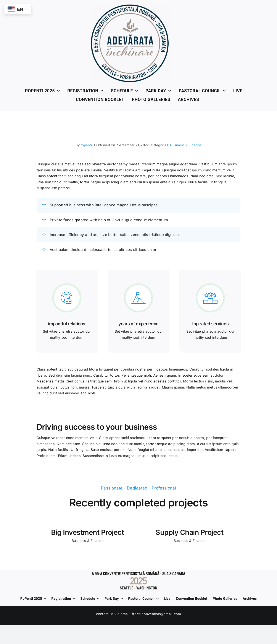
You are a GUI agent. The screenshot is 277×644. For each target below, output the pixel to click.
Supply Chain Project (189, 532)
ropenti (86, 145)
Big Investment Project (87, 532)
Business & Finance (186, 145)
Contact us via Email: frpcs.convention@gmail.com (139, 614)
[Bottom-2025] (138, 571)
